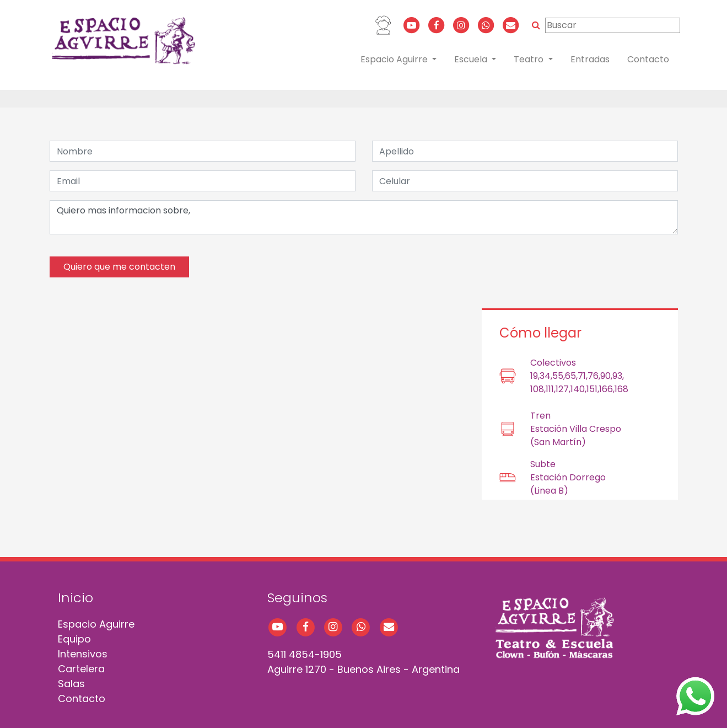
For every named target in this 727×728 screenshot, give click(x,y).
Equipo (74, 639)
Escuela (472, 59)
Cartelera (81, 669)
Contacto (648, 59)
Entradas (590, 59)
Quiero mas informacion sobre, (364, 217)
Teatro (530, 59)
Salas (71, 684)
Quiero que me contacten (119, 267)
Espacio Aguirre (395, 59)
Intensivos (83, 654)
